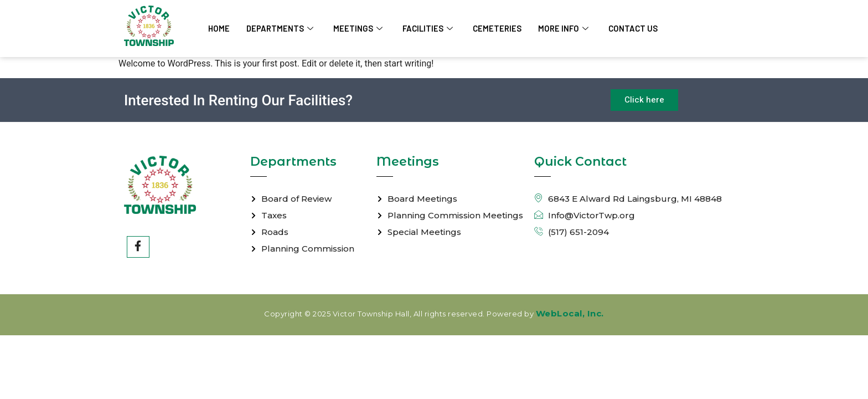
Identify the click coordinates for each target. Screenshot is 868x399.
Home (219, 28)
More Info (565, 29)
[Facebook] (138, 247)
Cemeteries (499, 28)
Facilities (429, 29)
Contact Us (636, 28)
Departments (281, 29)
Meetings (359, 29)
